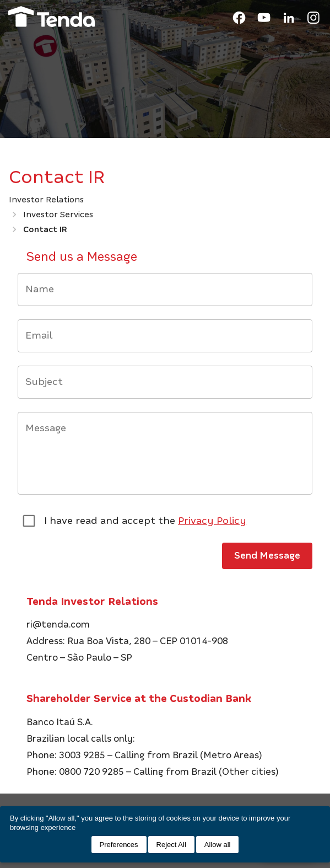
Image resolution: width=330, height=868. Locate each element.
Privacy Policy (212, 521)
